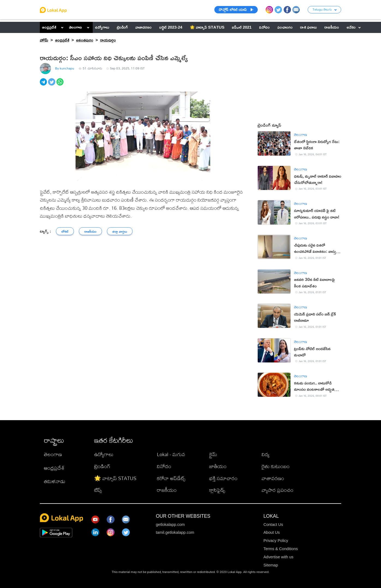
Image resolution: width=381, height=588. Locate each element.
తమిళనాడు (55, 481)
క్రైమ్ (213, 454)
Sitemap (271, 565)
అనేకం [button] (354, 27)
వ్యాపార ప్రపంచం (277, 490)
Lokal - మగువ (171, 454)
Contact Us (273, 525)
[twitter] (52, 85)
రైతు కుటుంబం (276, 466)
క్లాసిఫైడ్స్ (217, 490)
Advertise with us (278, 557)
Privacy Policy (276, 541)
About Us (272, 532)
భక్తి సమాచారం (223, 478)
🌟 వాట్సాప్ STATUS (115, 478)
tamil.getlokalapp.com (175, 532)
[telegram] (44, 85)
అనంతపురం (85, 40)
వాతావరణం (273, 478)
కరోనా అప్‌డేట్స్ (171, 478)
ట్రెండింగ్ (102, 466)
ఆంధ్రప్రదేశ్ (49, 27)
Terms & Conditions (281, 549)
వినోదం (164, 466)
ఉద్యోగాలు (104, 454)
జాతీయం (218, 466)
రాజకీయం (167, 490)
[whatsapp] (61, 85)
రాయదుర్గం (108, 40)
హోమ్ (44, 40)
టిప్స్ (98, 490)
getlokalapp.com (170, 525)
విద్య (265, 454)
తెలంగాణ (75, 27)
